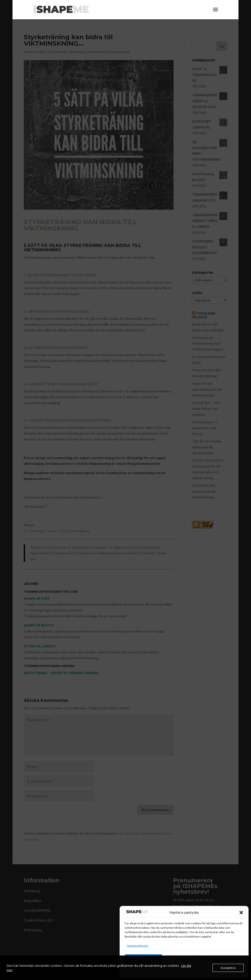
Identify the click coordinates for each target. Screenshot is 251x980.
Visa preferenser (225, 960)
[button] (241, 913)
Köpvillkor (193, 971)
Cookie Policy (175, 971)
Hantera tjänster (138, 946)
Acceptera (144, 960)
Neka (184, 960)
